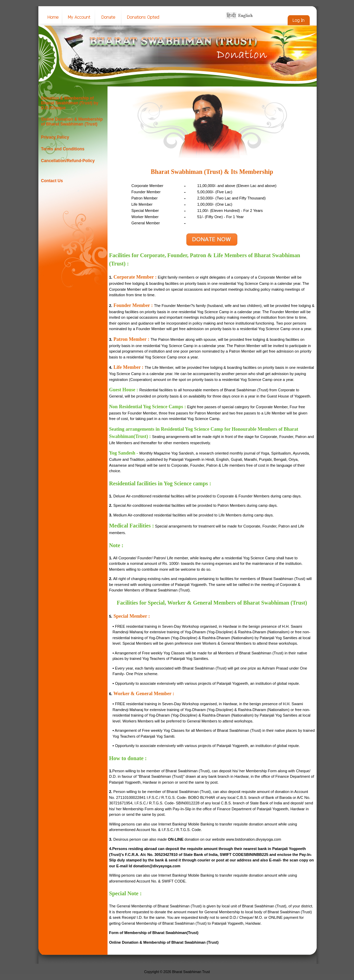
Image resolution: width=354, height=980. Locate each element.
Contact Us (52, 181)
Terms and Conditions (63, 149)
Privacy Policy (55, 137)
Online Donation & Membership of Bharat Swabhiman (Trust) (72, 122)
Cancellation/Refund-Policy (68, 161)
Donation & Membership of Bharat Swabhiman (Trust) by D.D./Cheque (70, 103)
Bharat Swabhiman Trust (191, 972)
